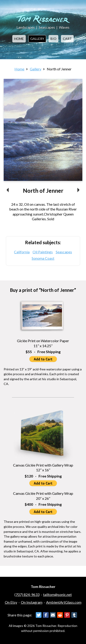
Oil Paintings (43, 252)
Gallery (37, 39)
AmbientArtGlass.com (64, 602)
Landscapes (26, 27)
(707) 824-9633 (27, 594)
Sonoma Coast (43, 258)
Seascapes (47, 27)
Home (19, 39)
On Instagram (32, 602)
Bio (53, 39)
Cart (67, 39)
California (22, 252)
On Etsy (11, 602)
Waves (64, 27)
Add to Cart (43, 359)
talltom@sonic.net (57, 594)
